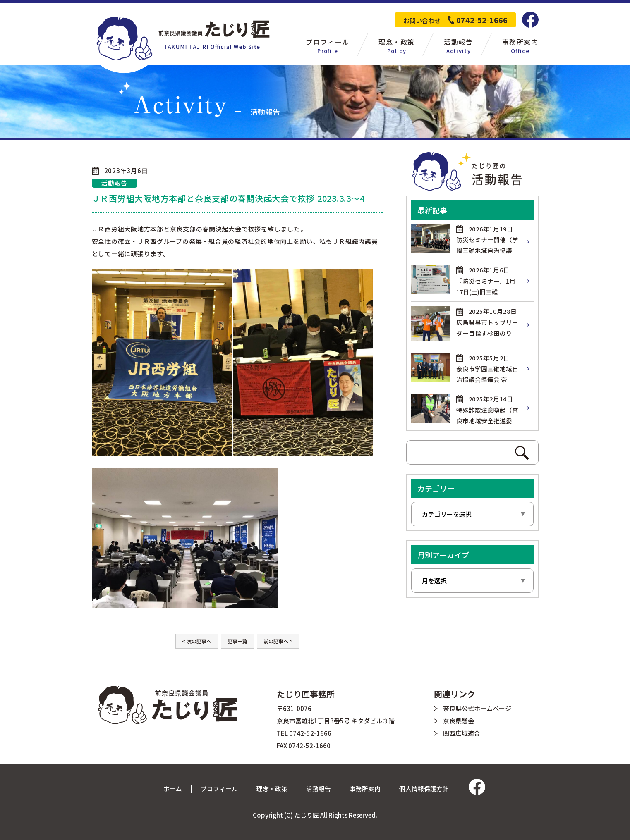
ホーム (173, 789)
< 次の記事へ (197, 641)
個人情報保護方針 (424, 789)
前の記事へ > (278, 641)
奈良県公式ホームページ (477, 708)
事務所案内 (365, 789)
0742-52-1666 (482, 20)
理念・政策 (272, 789)
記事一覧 (237, 641)
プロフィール (219, 789)
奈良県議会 (459, 721)
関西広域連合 (462, 733)
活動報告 (319, 789)
